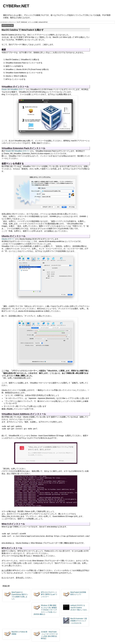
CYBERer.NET (16, 6)
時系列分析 (24, 22)
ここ (32, 241)
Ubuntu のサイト (8, 239)
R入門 (18, 22)
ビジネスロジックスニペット (8, 22)
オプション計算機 (33, 22)
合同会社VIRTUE (43, 22)
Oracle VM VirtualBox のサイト (14, 89)
